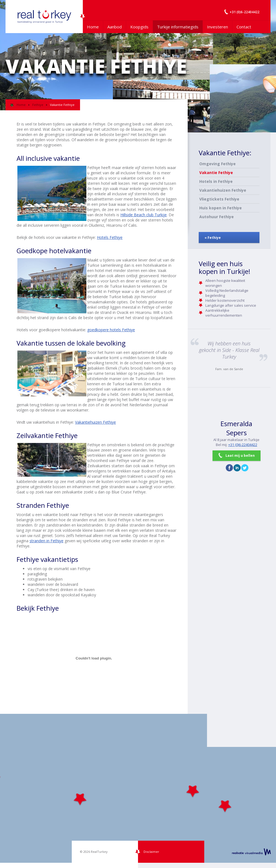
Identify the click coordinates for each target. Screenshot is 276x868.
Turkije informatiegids (178, 27)
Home (93, 27)
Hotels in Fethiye (216, 181)
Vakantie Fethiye (216, 173)
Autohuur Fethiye (217, 217)
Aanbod (115, 27)
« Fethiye (213, 238)
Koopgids (139, 27)
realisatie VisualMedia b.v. (251, 852)
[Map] (138, 788)
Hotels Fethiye (110, 237)
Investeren (217, 27)
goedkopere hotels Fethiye (111, 330)
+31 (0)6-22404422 (243, 445)
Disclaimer (151, 852)
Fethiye (38, 105)
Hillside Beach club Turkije (144, 215)
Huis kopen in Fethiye (221, 208)
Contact (244, 27)
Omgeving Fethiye (217, 164)
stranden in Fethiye (47, 541)
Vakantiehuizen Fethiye (95, 422)
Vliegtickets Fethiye (219, 199)
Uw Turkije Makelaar (44, 17)
